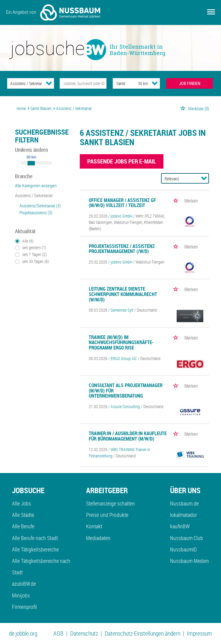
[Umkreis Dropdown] (155, 83)
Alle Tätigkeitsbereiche (35, 549)
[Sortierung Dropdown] (204, 178)
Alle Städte (23, 515)
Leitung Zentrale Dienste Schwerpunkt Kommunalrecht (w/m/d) (123, 294)
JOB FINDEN (190, 83)
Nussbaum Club (187, 538)
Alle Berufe (23, 526)
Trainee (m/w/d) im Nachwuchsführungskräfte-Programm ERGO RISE (121, 342)
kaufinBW (180, 526)
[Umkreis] (137, 83)
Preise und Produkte (107, 515)
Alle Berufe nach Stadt (35, 538)
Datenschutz (84, 633)
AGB (58, 633)
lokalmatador (184, 515)
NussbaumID (183, 549)
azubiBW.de (24, 584)
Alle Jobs (22, 503)
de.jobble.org (23, 633)
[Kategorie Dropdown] (49, 83)
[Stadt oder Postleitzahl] (120, 83)
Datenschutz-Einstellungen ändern (142, 633)
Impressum (199, 633)
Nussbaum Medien (190, 561)
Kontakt (94, 526)
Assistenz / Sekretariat (34, 195)
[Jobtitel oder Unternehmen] (83, 83)
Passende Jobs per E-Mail (122, 161)
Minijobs (21, 595)
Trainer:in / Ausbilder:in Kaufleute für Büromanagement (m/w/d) (128, 436)
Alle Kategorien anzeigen (36, 185)
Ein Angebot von (53, 12)
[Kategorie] (25, 83)
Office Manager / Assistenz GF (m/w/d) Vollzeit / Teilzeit (122, 203)
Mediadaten (98, 538)
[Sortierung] (179, 179)
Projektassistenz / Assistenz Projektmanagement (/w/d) (122, 249)
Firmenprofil (24, 607)
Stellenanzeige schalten (111, 503)
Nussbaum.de (184, 503)
